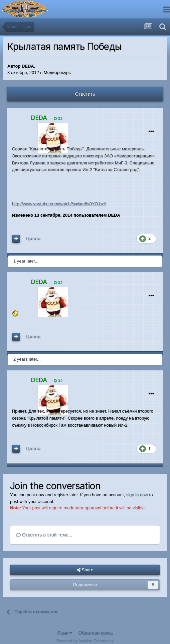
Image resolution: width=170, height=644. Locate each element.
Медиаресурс (57, 73)
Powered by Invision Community (85, 641)
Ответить (85, 94)
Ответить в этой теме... (44, 535)
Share (85, 570)
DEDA (28, 66)
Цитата (34, 239)
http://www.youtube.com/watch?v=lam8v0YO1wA (59, 204)
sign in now (137, 495)
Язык (65, 633)
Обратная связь (96, 633)
